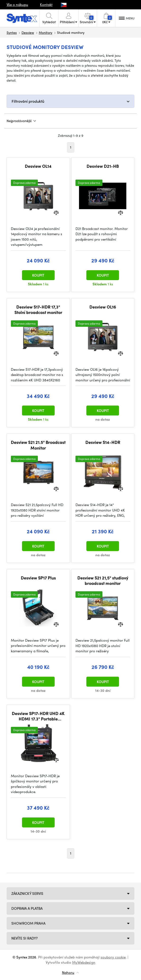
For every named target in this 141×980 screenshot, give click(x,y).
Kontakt (46, 4)
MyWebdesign (84, 962)
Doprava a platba (27, 908)
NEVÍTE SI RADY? (24, 938)
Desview (28, 32)
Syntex (12, 32)
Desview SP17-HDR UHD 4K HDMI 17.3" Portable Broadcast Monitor (38, 716)
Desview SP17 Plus (38, 578)
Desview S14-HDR (103, 442)
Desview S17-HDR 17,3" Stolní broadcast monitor (38, 310)
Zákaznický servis (27, 893)
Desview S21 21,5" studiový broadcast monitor (103, 580)
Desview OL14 (38, 166)
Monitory (46, 32)
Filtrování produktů (28, 101)
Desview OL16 (103, 307)
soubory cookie (113, 957)
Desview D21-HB (103, 166)
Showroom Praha (28, 923)
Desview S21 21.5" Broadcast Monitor (38, 445)
